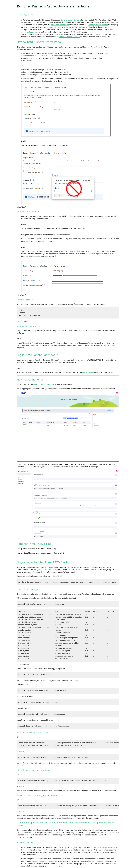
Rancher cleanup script (47, 854)
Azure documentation (60, 25)
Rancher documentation (69, 37)
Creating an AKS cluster (98, 25)
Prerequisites (88, 372)
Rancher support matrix (71, 20)
